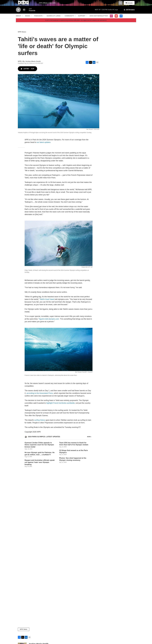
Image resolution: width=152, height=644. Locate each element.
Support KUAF (62, 619)
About (18, 20)
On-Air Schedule (88, 619)
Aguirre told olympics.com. (49, 323)
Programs (86, 614)
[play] (18, 14)
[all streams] (129, 14)
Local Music (50, 573)
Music (28, 20)
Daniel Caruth (50, 530)
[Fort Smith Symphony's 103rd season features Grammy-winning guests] (31, 580)
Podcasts (38, 20)
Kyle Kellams (50, 583)
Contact (60, 614)
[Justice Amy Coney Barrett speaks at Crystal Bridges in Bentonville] (31, 527)
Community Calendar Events (92, 610)
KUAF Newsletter (114, 610)
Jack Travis (49, 555)
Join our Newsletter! (99, 20)
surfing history (40, 424)
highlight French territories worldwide (60, 407)
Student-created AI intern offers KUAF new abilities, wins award (90, 551)
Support (82, 20)
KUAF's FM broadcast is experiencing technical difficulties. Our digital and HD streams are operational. (76, 25)
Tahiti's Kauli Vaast (47, 304)
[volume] (24, 14)
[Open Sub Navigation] (22, 20)
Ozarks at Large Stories (54, 520)
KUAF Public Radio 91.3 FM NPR (68, 610)
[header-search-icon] (121, 5)
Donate (131, 5)
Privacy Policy (113, 619)
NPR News (22, 36)
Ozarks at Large (54, 20)
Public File (112, 614)
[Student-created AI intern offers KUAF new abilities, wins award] (31, 555)
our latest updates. (44, 147)
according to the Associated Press (40, 398)
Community (69, 20)
